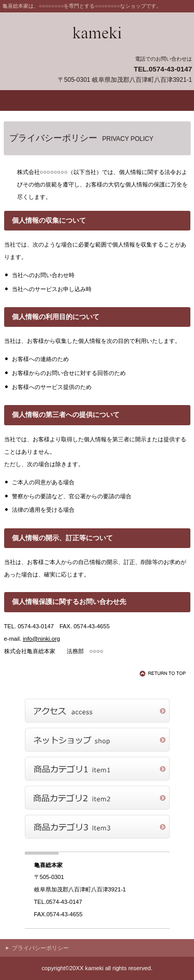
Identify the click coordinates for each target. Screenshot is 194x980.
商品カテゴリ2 (97, 798)
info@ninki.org (41, 639)
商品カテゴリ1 (97, 769)
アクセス (97, 711)
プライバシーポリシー (40, 948)
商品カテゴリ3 (97, 827)
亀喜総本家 (97, 33)
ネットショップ (97, 740)
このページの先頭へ (165, 673)
